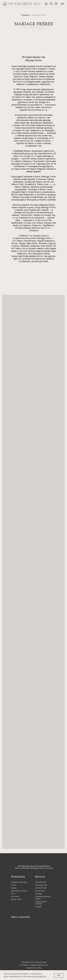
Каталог (40, 876)
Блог (13, 894)
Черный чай (41, 882)
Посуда (38, 906)
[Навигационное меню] (62, 4)
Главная (25, 15)
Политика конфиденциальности (34, 965)
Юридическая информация (34, 962)
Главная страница (19, 882)
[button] (46, 4)
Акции (14, 888)
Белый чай (40, 891)
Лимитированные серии (43, 898)
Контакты (15, 896)
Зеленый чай (41, 885)
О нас (13, 885)
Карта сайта (16, 899)
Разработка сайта (34, 968)
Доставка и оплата (19, 891)
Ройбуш (39, 894)
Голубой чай (41, 888)
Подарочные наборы (41, 902)
